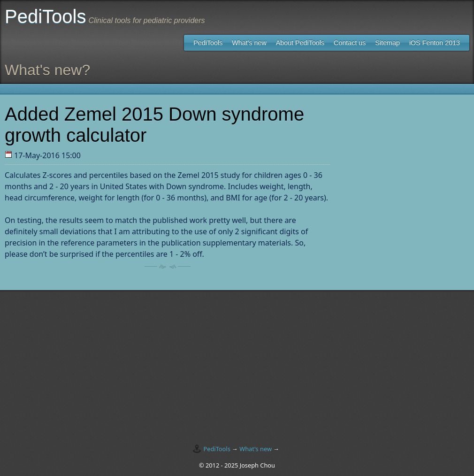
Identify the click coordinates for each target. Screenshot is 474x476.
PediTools (208, 43)
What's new (249, 43)
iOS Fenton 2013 (435, 43)
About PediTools (300, 43)
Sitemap (387, 43)
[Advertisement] (237, 363)
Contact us (350, 43)
